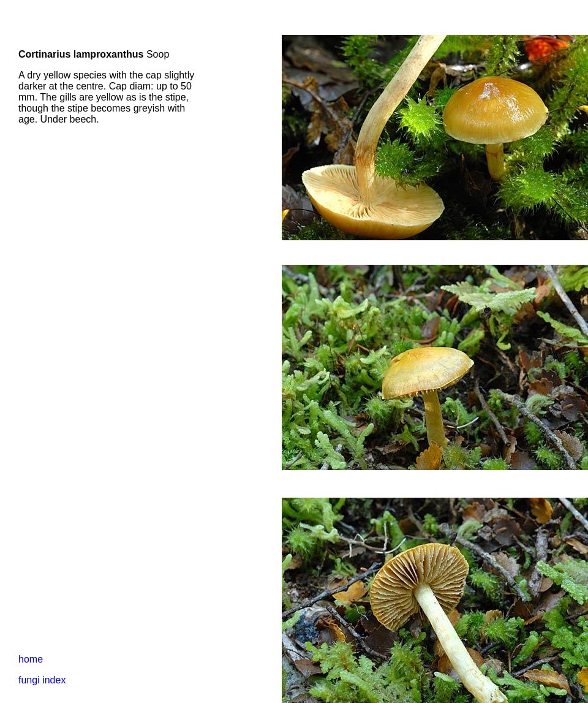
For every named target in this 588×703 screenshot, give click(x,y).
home (31, 659)
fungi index (42, 680)
